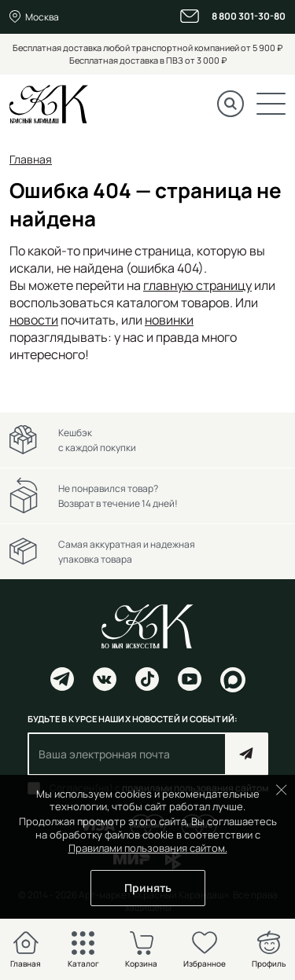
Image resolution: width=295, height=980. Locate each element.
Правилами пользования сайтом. (148, 848)
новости (34, 320)
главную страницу (197, 285)
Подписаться (247, 754)
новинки (169, 320)
